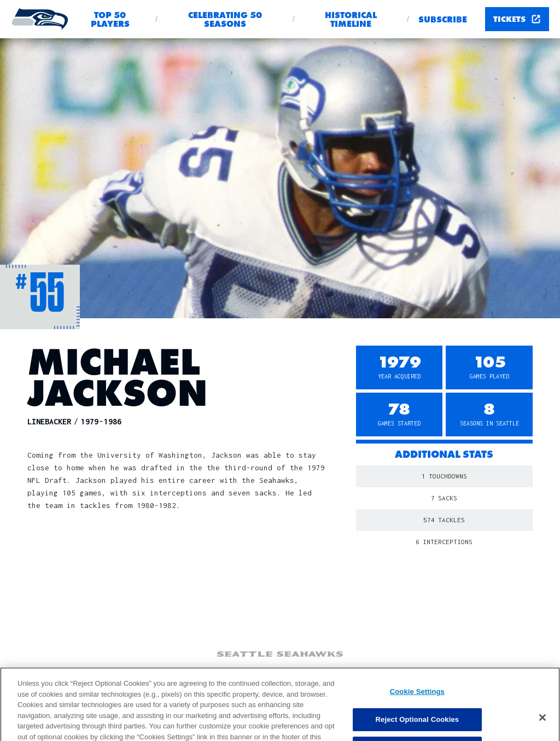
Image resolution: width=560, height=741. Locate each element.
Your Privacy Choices (311, 675)
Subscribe (443, 19)
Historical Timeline (351, 19)
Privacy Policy (397, 675)
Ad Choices (232, 675)
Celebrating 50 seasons (225, 19)
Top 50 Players (110, 19)
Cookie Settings (165, 674)
